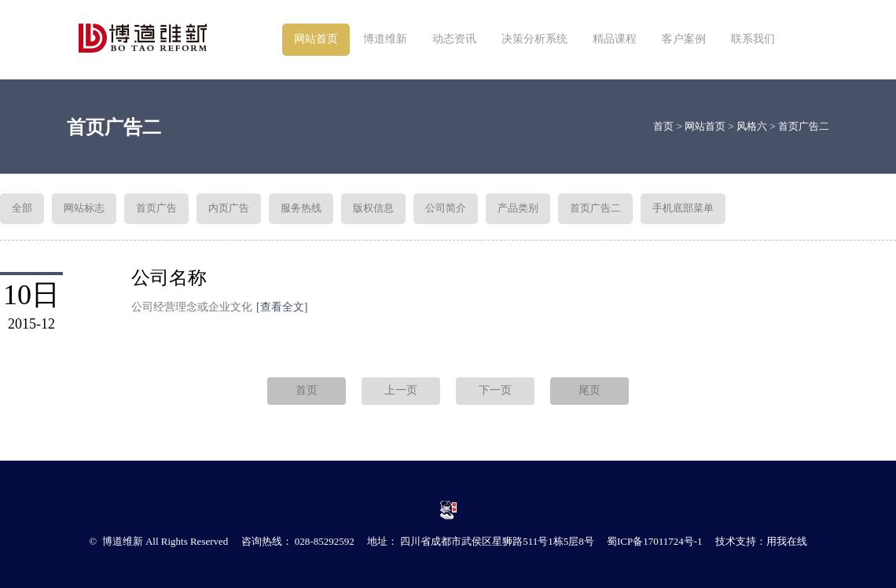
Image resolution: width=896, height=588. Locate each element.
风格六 (752, 126)
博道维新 (385, 39)
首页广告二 (804, 126)
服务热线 (301, 208)
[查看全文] (282, 307)
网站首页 (316, 39)
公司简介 (446, 208)
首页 (663, 126)
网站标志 (84, 208)
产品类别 (518, 208)
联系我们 (753, 39)
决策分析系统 (534, 39)
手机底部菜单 (683, 208)
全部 (22, 208)
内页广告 (229, 208)
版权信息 (373, 208)
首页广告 (156, 208)
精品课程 (615, 39)
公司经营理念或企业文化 (219, 307)
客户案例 (684, 39)
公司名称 (169, 279)
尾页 (589, 390)
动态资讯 (454, 39)
